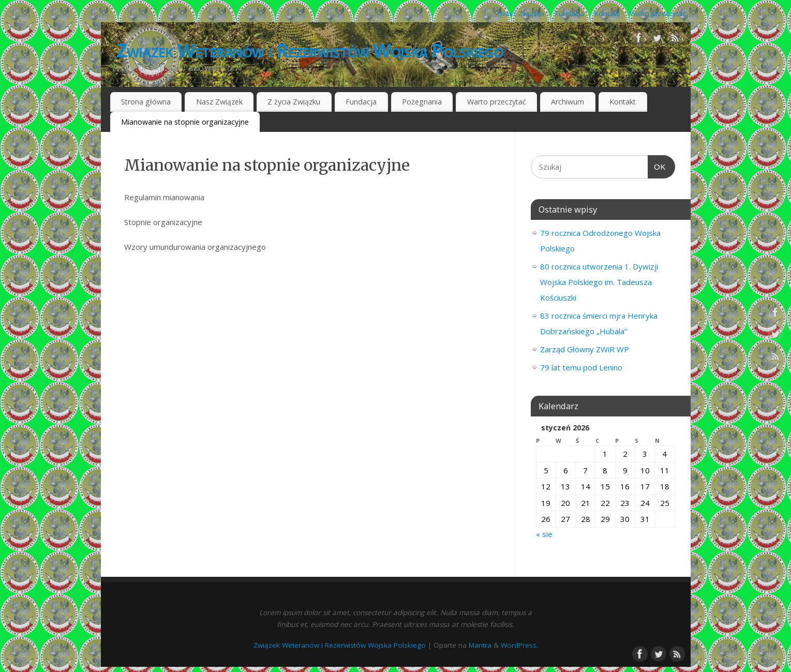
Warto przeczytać (658, 13)
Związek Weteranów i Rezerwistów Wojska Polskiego (310, 50)
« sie (544, 534)
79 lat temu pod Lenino (581, 367)
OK (657, 167)
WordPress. (519, 645)
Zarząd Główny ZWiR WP (585, 349)
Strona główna (146, 102)
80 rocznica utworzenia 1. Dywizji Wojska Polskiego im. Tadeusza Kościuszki (599, 282)
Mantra (480, 645)
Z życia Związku (294, 102)
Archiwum (568, 102)
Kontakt (607, 13)
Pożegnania (422, 102)
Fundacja (570, 13)
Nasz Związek (523, 13)
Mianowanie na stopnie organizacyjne (185, 122)
